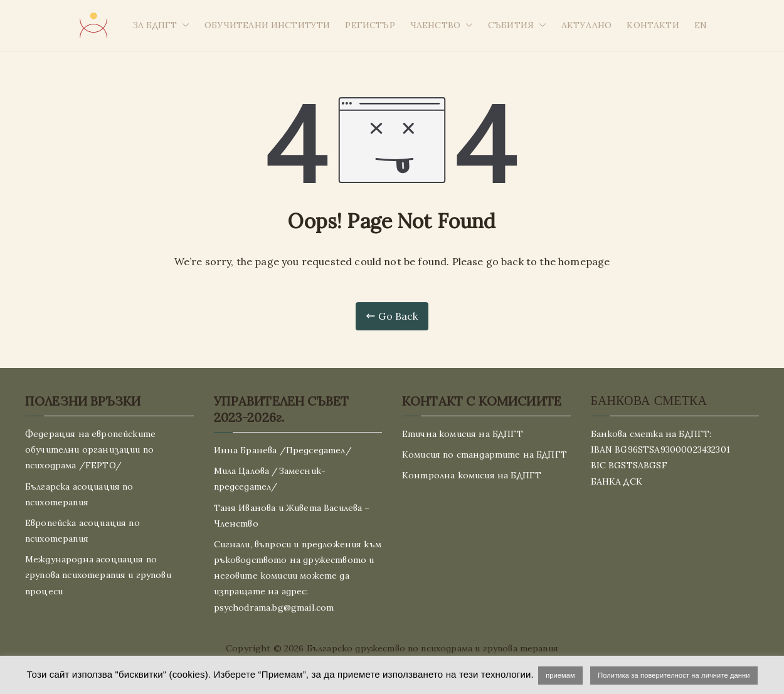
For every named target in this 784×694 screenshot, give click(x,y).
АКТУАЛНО (586, 25)
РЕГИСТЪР (370, 25)
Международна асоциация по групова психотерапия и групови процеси (98, 575)
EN (701, 25)
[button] (183, 25)
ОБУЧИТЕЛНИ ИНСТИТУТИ (267, 25)
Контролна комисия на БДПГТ (472, 475)
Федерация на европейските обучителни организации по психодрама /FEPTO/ (90, 450)
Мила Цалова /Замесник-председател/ (270, 479)
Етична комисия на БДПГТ (463, 434)
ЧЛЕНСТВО (442, 25)
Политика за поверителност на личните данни (674, 675)
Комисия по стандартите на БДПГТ (485, 455)
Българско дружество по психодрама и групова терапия (432, 648)
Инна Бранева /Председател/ (283, 450)
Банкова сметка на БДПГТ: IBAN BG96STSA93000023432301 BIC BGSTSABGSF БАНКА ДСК (660, 458)
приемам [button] (560, 675)
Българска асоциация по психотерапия (79, 494)
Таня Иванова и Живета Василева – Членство (292, 516)
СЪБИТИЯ (517, 25)
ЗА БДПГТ (161, 25)
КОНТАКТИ (653, 25)
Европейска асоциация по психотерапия (82, 531)
